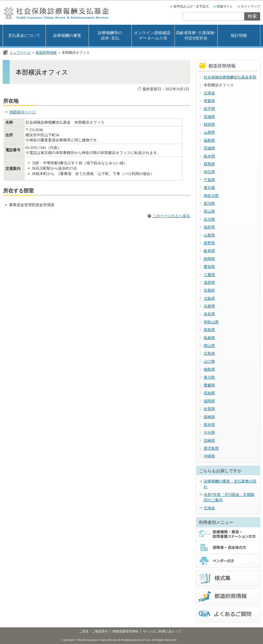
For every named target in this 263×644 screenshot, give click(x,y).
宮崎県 (209, 441)
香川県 (209, 378)
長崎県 (209, 417)
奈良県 (209, 314)
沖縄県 (209, 456)
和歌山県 (211, 322)
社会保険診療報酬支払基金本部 (230, 77)
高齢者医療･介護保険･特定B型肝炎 (196, 35)
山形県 (209, 132)
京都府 (209, 290)
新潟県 (209, 204)
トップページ (20, 53)
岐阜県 (209, 251)
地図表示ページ (23, 112)
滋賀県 (209, 283)
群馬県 (209, 164)
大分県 (209, 433)
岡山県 (209, 346)
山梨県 (209, 235)
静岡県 (209, 259)
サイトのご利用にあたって (162, 631)
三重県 (209, 275)
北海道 (209, 93)
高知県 (209, 393)
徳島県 (209, 369)
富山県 (209, 211)
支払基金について (24, 35)
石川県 (209, 219)
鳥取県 (209, 330)
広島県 (209, 354)
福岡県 (209, 401)
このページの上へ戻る (171, 216)
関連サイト (225, 6)
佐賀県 (209, 409)
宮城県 (209, 117)
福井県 (209, 227)
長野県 (209, 243)
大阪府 (209, 298)
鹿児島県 (211, 448)
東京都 (209, 188)
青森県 (209, 101)
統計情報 (239, 35)
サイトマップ (251, 6)
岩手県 (209, 109)
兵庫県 (209, 306)
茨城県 (209, 148)
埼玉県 (209, 172)
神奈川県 (211, 196)
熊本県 (209, 425)
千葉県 (209, 180)
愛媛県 (209, 385)
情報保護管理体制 (125, 631)
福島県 (209, 140)
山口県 (209, 362)
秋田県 (209, 125)
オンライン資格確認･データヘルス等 (153, 35)
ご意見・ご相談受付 (93, 631)
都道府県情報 (46, 53)
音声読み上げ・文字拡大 (191, 6)
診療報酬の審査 (67, 35)
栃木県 (209, 156)
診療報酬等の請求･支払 (110, 35)
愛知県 (209, 267)
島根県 (209, 338)
